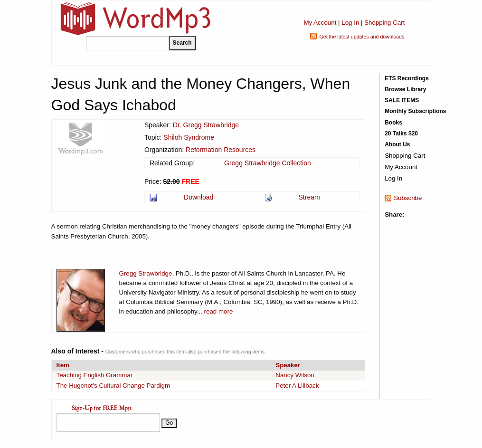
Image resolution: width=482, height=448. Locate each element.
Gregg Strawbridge (146, 273)
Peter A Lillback (297, 386)
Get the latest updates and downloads (362, 37)
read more (219, 311)
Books (393, 123)
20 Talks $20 (401, 133)
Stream (309, 197)
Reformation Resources (221, 150)
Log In (350, 23)
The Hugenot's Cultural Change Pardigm (113, 386)
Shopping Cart (384, 23)
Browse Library (405, 89)
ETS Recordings (407, 78)
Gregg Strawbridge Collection (268, 163)
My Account (320, 23)
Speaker (288, 365)
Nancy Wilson (295, 375)
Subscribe (408, 198)
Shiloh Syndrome (189, 137)
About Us (397, 144)
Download (198, 197)
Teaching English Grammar (95, 375)
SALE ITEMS (402, 100)
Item (63, 365)
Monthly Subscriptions (415, 111)
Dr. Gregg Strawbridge (206, 125)
